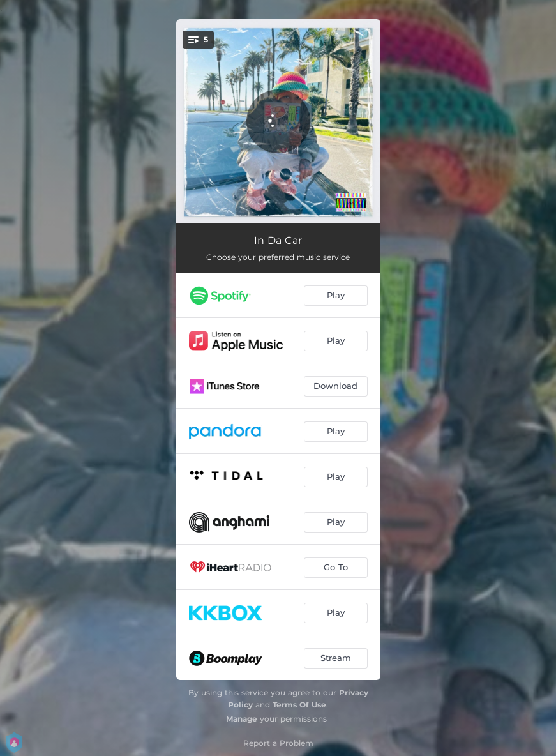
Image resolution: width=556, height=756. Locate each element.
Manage (242, 719)
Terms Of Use (299, 705)
